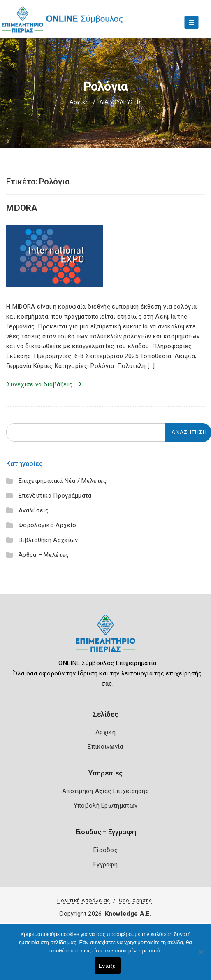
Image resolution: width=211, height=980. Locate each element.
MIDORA (21, 208)
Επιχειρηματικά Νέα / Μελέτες (63, 481)
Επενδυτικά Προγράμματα (55, 496)
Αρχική (79, 102)
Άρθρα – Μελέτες (44, 555)
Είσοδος (105, 850)
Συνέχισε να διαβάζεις (44, 384)
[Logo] (105, 639)
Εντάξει (108, 966)
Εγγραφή (105, 864)
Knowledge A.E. (128, 914)
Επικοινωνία (105, 747)
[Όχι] (201, 956)
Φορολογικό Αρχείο (47, 525)
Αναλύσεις (34, 510)
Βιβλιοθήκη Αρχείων (48, 540)
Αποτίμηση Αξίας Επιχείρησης (105, 791)
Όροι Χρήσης (135, 900)
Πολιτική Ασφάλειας (83, 900)
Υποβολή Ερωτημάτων (105, 805)
